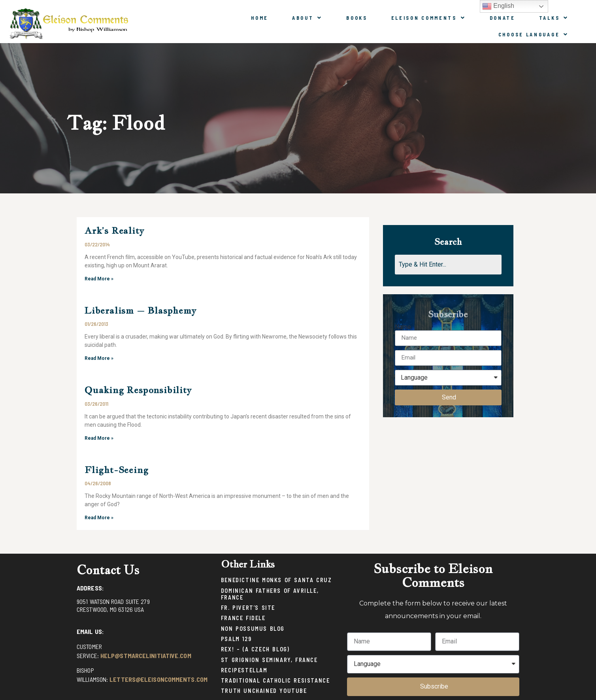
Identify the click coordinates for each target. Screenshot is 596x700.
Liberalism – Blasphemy (141, 310)
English (498, 6)
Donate (503, 18)
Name (403, 327)
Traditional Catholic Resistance (275, 680)
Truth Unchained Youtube (264, 691)
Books (357, 18)
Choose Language (534, 34)
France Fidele (243, 618)
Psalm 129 (236, 639)
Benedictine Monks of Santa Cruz (276, 580)
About (307, 18)
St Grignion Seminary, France (269, 660)
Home (260, 18)
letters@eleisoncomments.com (158, 679)
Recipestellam (244, 670)
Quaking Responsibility (138, 390)
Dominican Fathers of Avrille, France (270, 594)
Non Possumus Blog (253, 629)
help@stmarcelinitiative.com (146, 656)
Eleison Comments (429, 18)
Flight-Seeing (116, 470)
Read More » (99, 279)
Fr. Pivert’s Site (248, 608)
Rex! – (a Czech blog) (255, 649)
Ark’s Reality (114, 230)
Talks (554, 18)
